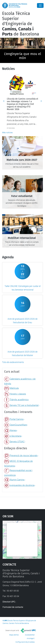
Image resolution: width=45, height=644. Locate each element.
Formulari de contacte (13, 607)
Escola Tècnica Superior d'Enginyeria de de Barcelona (21, 24)
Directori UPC (9, 602)
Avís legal (30, 638)
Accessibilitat (30, 635)
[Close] (40, 5)
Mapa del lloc (14, 635)
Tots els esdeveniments (13, 362)
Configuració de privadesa (25, 642)
